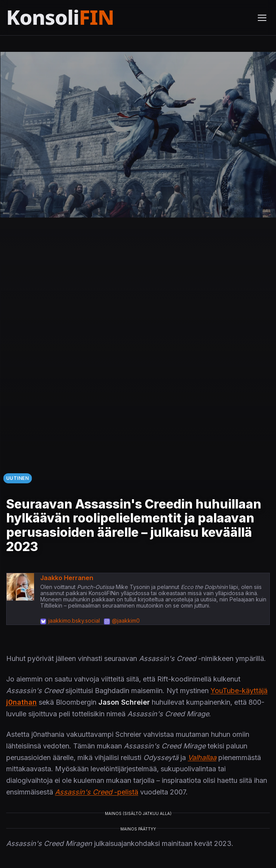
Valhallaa (202, 758)
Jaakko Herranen (67, 578)
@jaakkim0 (126, 621)
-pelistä (97, 792)
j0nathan (21, 702)
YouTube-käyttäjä (239, 691)
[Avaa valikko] (262, 18)
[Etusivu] (79, 18)
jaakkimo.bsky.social (74, 621)
